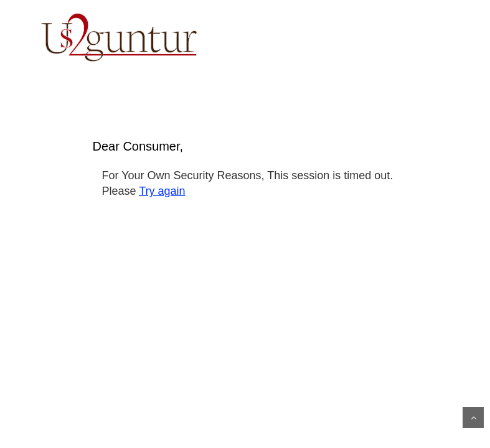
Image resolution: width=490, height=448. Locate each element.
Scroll (473, 418)
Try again (162, 191)
